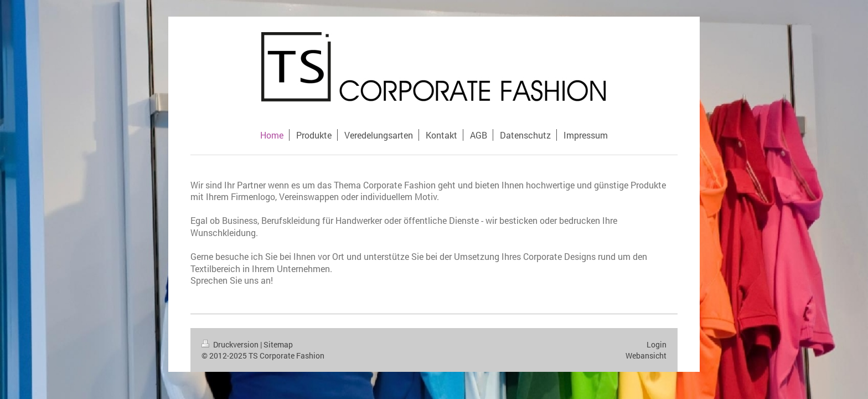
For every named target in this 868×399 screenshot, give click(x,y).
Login (657, 344)
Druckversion (231, 344)
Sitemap (278, 344)
